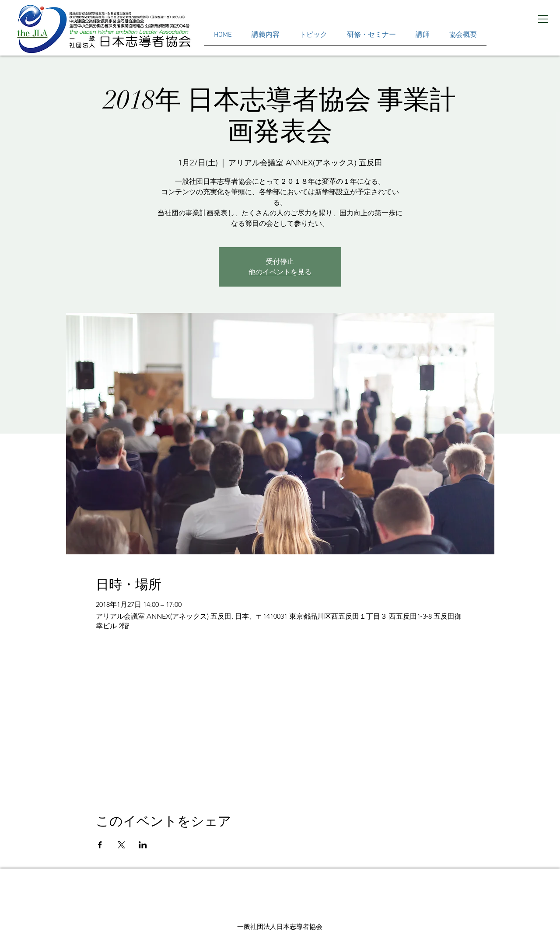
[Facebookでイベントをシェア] (100, 845)
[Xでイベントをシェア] (121, 845)
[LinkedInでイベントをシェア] (143, 845)
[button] (543, 19)
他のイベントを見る (280, 272)
